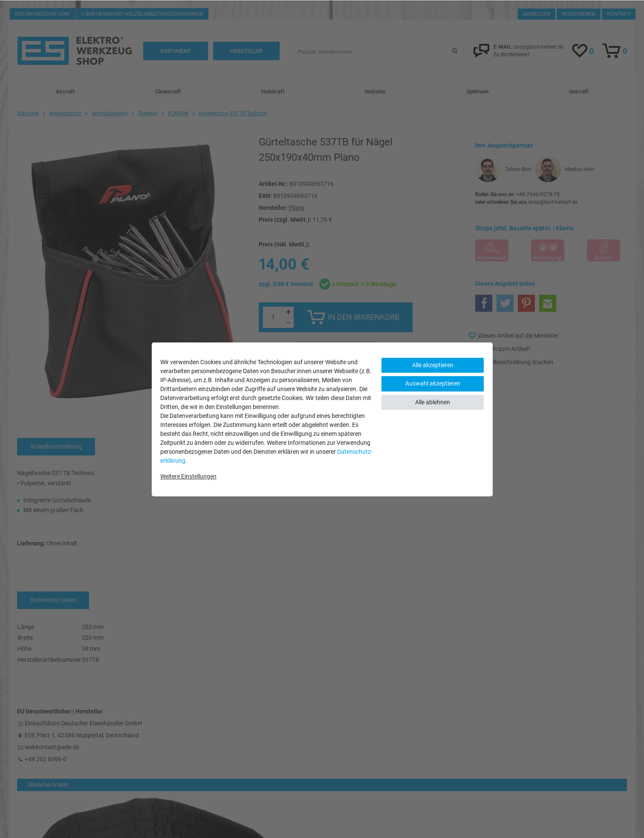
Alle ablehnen (433, 402)
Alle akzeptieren (433, 365)
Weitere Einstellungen (188, 476)
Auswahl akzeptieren (433, 383)
